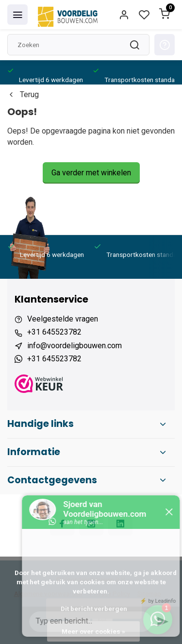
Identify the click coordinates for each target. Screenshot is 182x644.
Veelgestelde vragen (63, 319)
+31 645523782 (54, 332)
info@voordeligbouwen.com (74, 346)
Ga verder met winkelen (91, 173)
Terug (23, 94)
